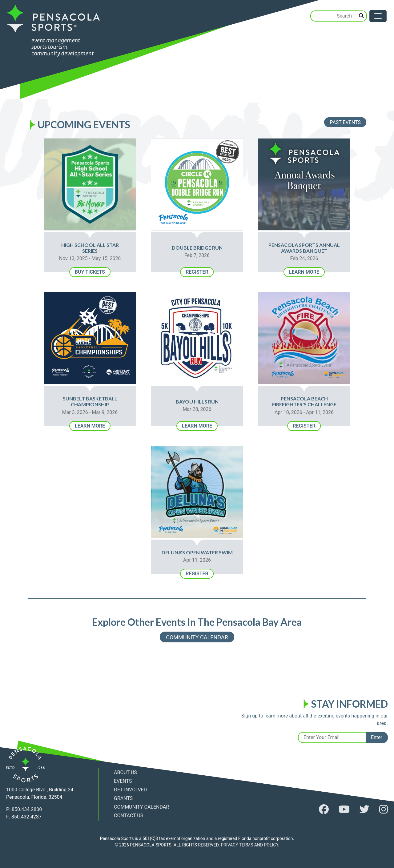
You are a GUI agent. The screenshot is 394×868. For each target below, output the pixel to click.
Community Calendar (197, 637)
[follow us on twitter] (364, 810)
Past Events (345, 122)
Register (197, 272)
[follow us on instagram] (384, 810)
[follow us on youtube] (344, 810)
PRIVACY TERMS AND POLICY (249, 845)
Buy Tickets (90, 272)
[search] (362, 16)
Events (123, 781)
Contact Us (129, 816)
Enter (377, 737)
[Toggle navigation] (378, 16)
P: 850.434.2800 (24, 809)
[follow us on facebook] (324, 810)
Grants (123, 798)
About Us (125, 772)
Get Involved (130, 790)
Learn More (304, 272)
